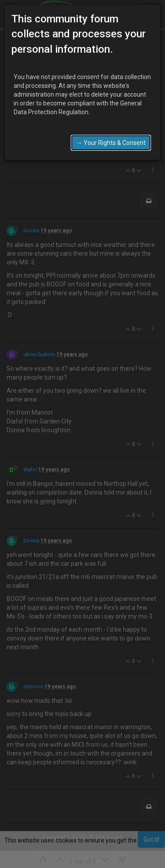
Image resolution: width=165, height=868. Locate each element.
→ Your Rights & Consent (111, 137)
